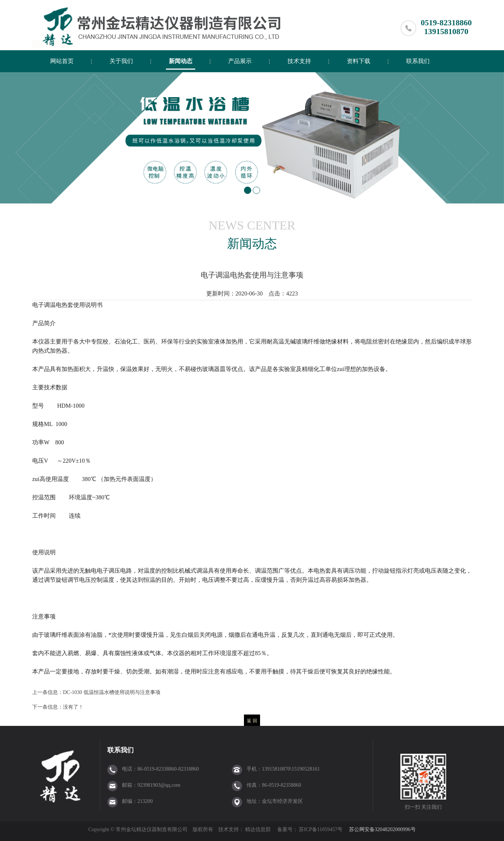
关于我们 (121, 61)
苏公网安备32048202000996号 (382, 829)
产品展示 (240, 61)
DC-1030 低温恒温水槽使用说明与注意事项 (112, 692)
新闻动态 (181, 61)
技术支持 (299, 61)
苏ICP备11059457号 (320, 829)
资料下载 (359, 61)
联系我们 (418, 61)
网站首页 (62, 61)
